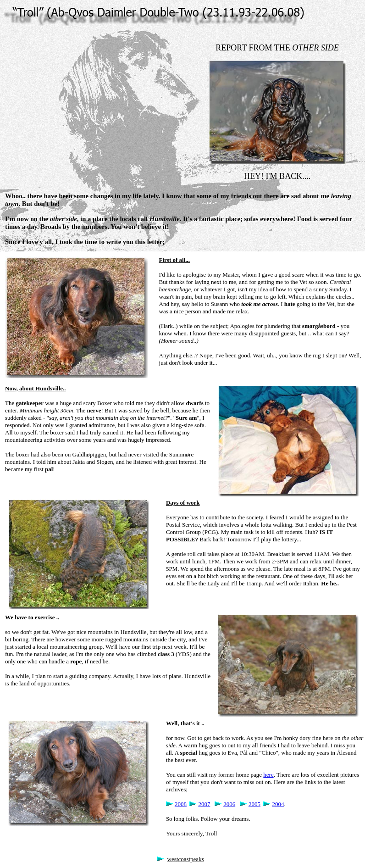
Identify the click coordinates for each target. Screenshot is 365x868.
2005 (254, 804)
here (268, 775)
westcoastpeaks (186, 859)
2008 (181, 804)
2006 (229, 804)
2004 (278, 804)
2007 (204, 804)
